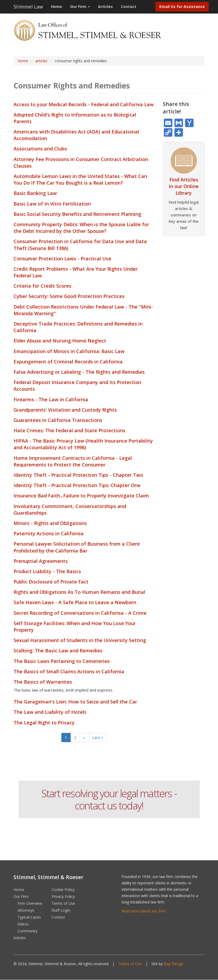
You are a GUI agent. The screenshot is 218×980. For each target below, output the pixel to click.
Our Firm (80, 6)
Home (57, 6)
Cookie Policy (63, 890)
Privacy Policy (63, 896)
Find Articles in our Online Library (184, 186)
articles (41, 61)
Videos (23, 924)
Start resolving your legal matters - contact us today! (109, 799)
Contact (129, 6)
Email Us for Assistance (182, 6)
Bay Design (174, 964)
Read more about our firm (144, 911)
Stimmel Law (28, 7)
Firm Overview (30, 903)
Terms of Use (63, 903)
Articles (105, 6)
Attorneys (26, 910)
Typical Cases (29, 917)
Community (27, 931)
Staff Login (61, 910)
